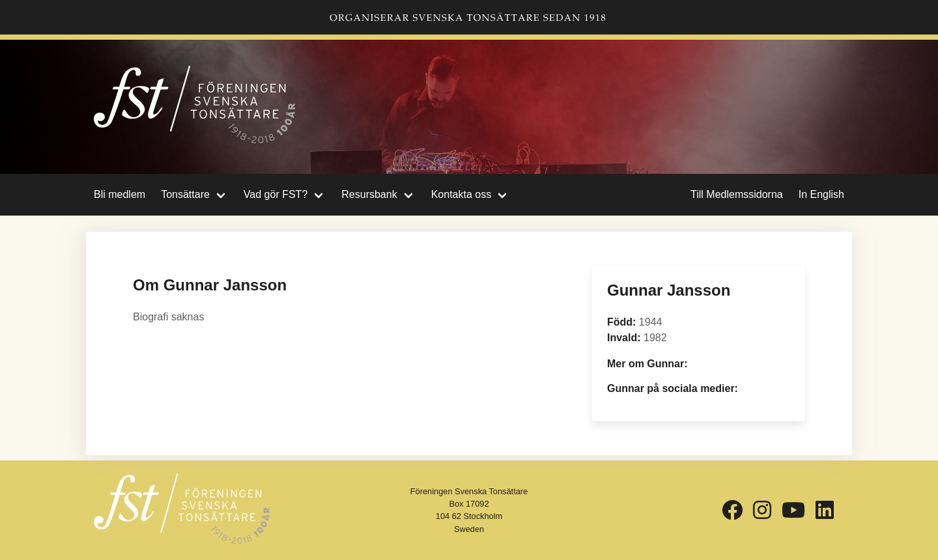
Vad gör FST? (276, 194)
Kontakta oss (462, 194)
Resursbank (369, 194)
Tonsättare (185, 194)
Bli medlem (120, 194)
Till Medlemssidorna (737, 194)
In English (821, 194)
